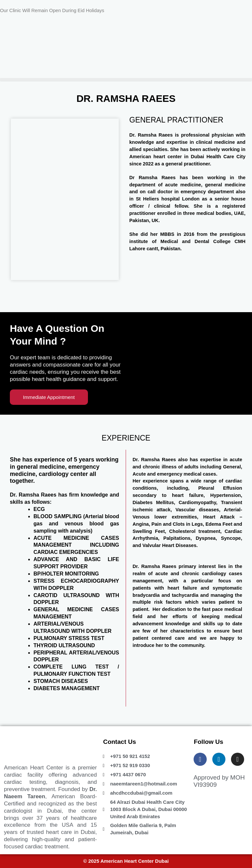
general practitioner (188, 164)
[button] (126, 80)
